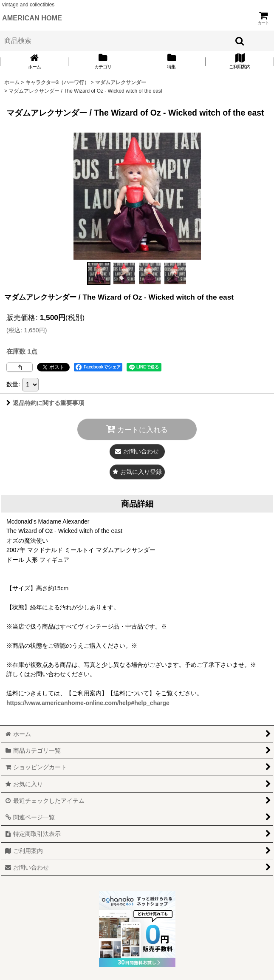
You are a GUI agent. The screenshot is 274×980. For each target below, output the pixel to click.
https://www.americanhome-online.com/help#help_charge (88, 703)
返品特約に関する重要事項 (45, 403)
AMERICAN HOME (32, 18)
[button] (99, 273)
